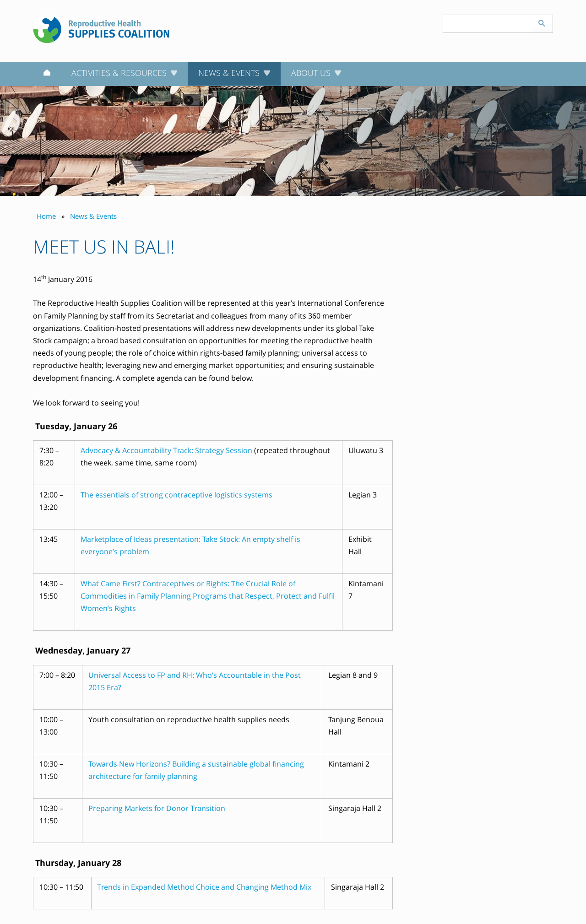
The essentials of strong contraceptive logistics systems (176, 495)
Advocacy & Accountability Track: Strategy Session (167, 450)
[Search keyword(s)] (487, 24)
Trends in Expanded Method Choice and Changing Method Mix (204, 887)
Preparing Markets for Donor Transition (157, 808)
